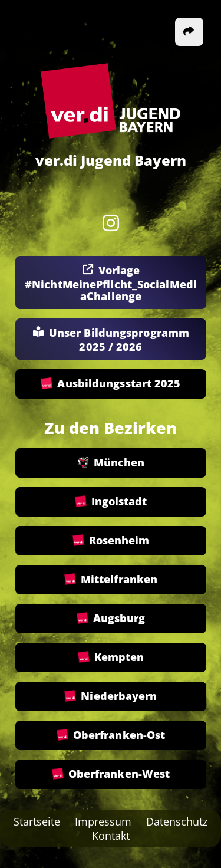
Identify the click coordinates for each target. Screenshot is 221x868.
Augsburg (111, 619)
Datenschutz (177, 821)
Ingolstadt (111, 502)
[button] (189, 32)
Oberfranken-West (111, 774)
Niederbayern (111, 696)
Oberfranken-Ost (111, 735)
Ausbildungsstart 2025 (111, 384)
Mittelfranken (110, 580)
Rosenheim (111, 541)
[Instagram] (111, 223)
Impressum (103, 821)
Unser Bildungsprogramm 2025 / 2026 (110, 340)
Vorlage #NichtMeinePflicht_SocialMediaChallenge (111, 283)
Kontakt (111, 836)
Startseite (37, 821)
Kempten (111, 657)
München (111, 463)
